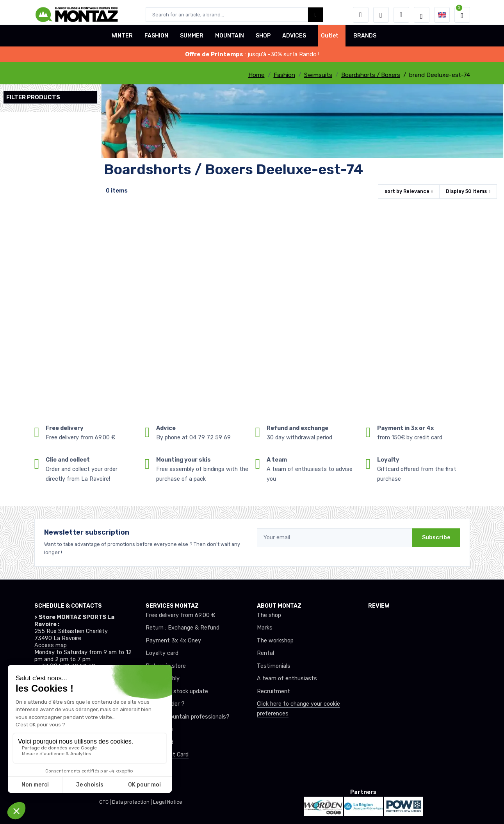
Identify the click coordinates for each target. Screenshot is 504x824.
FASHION (156, 40)
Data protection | (133, 802)
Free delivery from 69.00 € (180, 615)
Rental (265, 653)
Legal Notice (168, 802)
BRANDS (365, 40)
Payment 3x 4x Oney (173, 641)
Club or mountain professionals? (188, 717)
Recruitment (273, 691)
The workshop (275, 641)
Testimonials (274, 666)
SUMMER (192, 40)
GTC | (106, 802)
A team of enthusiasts (287, 679)
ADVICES (294, 40)
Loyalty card (162, 653)
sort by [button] (407, 191)
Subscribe (436, 538)
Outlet (330, 40)
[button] (361, 15)
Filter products (33, 97)
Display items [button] (466, 191)
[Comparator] (401, 15)
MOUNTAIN (230, 40)
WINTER (122, 40)
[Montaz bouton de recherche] (316, 15)
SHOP (263, 40)
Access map (51, 645)
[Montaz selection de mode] (422, 15)
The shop (269, 615)
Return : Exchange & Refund (183, 628)
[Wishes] (381, 15)
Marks (265, 628)
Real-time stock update (177, 691)
